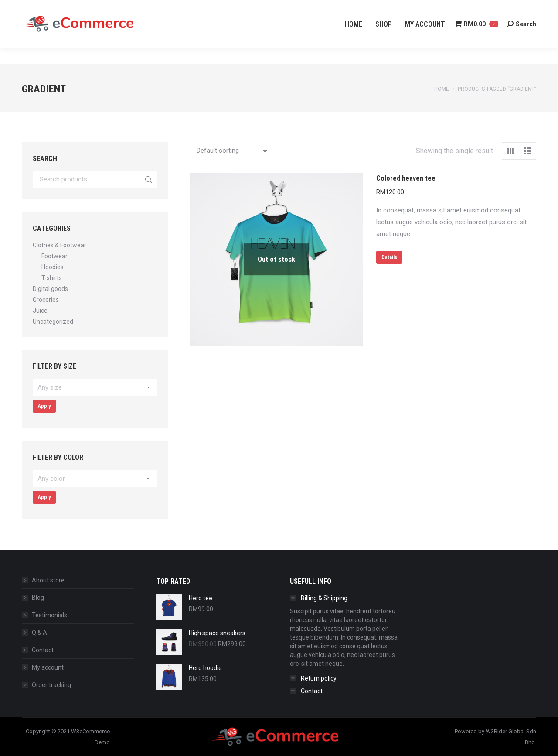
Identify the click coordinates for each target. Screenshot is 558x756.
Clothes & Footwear (60, 245)
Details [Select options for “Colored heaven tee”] (389, 257)
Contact (43, 650)
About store (48, 580)
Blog (38, 598)
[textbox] (95, 387)
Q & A (39, 633)
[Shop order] (232, 151)
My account (48, 667)
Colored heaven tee (406, 178)
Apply (44, 406)
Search (148, 180)
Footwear (54, 256)
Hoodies (53, 267)
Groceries (46, 300)
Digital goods (50, 289)
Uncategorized (53, 322)
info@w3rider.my (114, 8)
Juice (40, 311)
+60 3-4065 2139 (48, 8)
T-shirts (52, 278)
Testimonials (49, 615)
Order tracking (51, 685)
